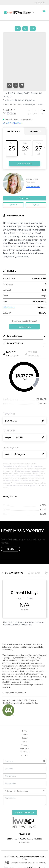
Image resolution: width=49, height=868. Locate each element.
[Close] (45, 845)
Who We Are (25, 726)
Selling (25, 716)
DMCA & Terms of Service (27, 865)
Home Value (24, 723)
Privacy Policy (10, 865)
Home (24, 705)
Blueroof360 (23, 862)
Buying (25, 712)
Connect (24, 730)
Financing (25, 719)
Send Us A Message (25, 787)
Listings (24, 709)
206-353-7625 (24, 817)
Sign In (40, 3)
